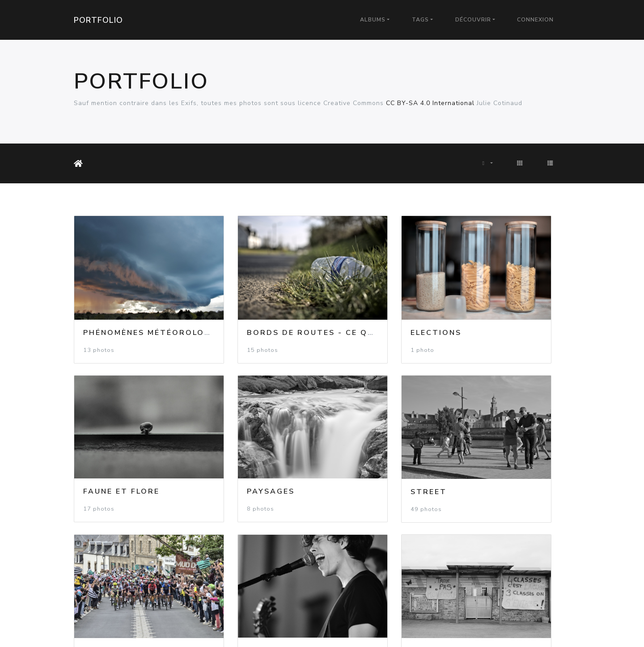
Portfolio (98, 20)
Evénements (368, 442)
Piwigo (344, 629)
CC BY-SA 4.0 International (430, 103)
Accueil (80, 164)
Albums (373, 20)
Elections (364, 308)
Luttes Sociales (125, 576)
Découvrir (473, 20)
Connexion (535, 20)
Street (229, 442)
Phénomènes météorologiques (161, 308)
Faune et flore (504, 307)
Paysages (107, 441)
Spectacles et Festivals (529, 441)
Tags (420, 20)
